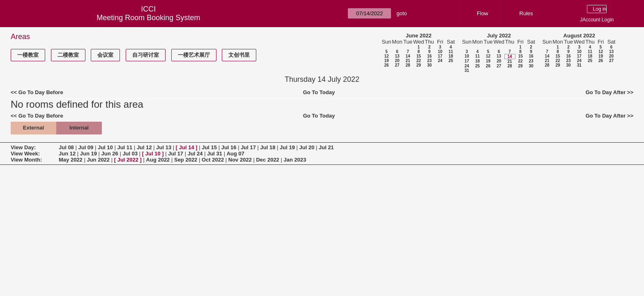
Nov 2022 (240, 160)
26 (386, 65)
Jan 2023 (295, 160)
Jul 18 (268, 147)
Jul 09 (86, 147)
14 (408, 56)
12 (386, 56)
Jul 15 (209, 147)
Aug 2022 (158, 160)
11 (451, 52)
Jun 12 (67, 154)
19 (386, 61)
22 (419, 61)
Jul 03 (130, 154)
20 (397, 61)
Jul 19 (287, 147)
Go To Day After (606, 92)
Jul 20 (307, 147)
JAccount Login (597, 20)
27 (397, 65)
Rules (526, 13)
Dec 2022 (267, 160)
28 (408, 65)
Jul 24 (195, 154)
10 (440, 52)
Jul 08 (66, 147)
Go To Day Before (41, 92)
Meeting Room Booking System (148, 18)
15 (419, 56)
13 (397, 56)
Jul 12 (144, 147)
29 (419, 65)
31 (467, 71)
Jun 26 (110, 154)
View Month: (26, 160)
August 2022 (579, 36)
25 (451, 61)
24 (440, 61)
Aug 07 (236, 154)
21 (408, 61)
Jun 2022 (98, 160)
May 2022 (71, 160)
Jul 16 (229, 147)
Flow (482, 13)
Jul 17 (248, 147)
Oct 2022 (213, 160)
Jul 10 (105, 147)
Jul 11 (125, 147)
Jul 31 (215, 154)
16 (429, 56)
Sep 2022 (186, 160)
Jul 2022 (128, 160)
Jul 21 (326, 147)
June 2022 (419, 36)
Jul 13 (164, 147)
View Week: (25, 154)
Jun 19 (89, 154)
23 (429, 61)
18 (451, 56)
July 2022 (499, 36)
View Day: (23, 147)
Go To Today (319, 92)
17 (440, 56)
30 (429, 65)
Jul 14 (187, 147)
